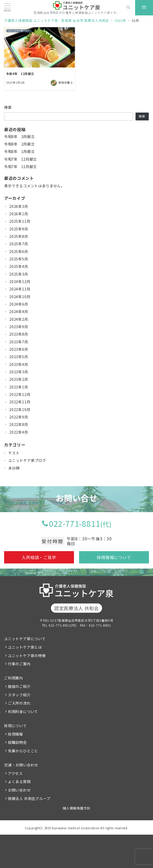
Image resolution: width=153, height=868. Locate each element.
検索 (8, 107)
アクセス (15, 773)
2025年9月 (19, 229)
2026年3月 (19, 206)
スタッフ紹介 (19, 695)
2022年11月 (20, 402)
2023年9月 (19, 327)
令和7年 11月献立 (20, 167)
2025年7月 (19, 244)
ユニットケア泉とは (25, 647)
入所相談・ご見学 (39, 557)
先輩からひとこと (23, 751)
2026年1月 (19, 214)
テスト (14, 453)
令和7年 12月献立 (20, 159)
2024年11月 (20, 289)
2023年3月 (19, 372)
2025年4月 (19, 266)
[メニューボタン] (7, 8)
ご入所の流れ (19, 703)
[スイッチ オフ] (128, 8)
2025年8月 (19, 236)
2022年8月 (19, 424)
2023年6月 (19, 349)
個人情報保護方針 (76, 808)
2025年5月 (19, 259)
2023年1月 (19, 387)
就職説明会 (17, 742)
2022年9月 (19, 417)
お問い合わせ (19, 790)
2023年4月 (19, 364)
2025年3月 (19, 274)
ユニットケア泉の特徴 (27, 656)
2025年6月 (19, 251)
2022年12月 (20, 394)
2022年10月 (20, 409)
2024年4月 (19, 311)
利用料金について (23, 711)
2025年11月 (20, 221)
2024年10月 (20, 297)
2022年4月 (19, 432)
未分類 (14, 468)
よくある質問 (19, 782)
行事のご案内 (19, 664)
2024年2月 (19, 319)
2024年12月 (20, 281)
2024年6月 (19, 304)
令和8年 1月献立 (19, 151)
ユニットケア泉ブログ (27, 460)
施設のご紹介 (19, 686)
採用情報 (15, 734)
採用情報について (114, 557)
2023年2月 (19, 379)
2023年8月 (19, 334)
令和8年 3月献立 (19, 136)
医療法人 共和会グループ (29, 798)
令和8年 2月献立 (19, 144)
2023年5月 (19, 357)
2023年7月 (19, 342)
